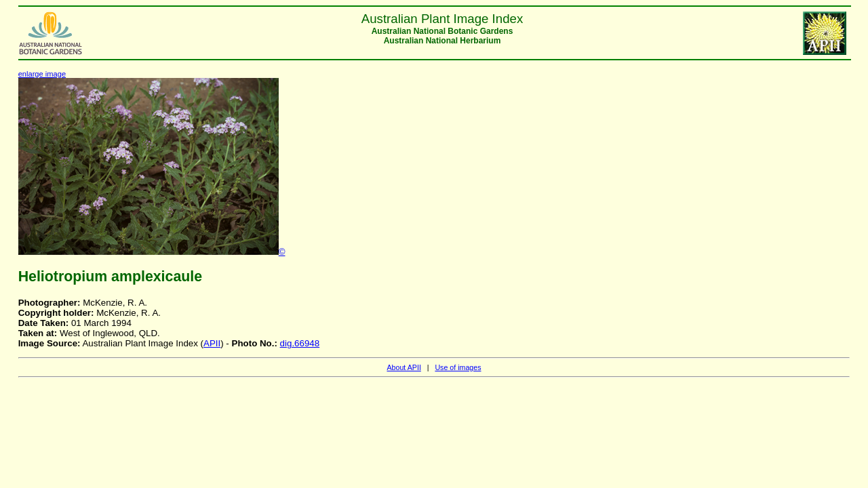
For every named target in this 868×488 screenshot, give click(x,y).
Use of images (458, 367)
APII (212, 343)
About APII (403, 367)
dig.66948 (300, 343)
